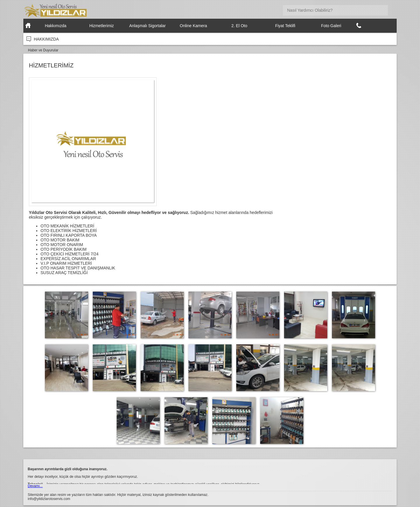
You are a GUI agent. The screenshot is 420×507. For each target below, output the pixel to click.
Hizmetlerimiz (101, 26)
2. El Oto (239, 26)
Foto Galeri (331, 26)
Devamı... (35, 486)
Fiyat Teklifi (285, 26)
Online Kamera (193, 26)
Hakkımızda (56, 26)
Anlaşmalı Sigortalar (147, 26)
